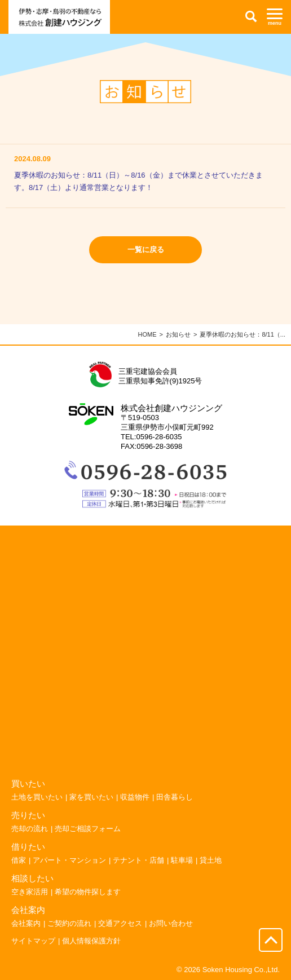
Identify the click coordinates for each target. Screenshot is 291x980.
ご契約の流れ (69, 923)
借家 (19, 860)
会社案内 (26, 923)
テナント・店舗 (138, 860)
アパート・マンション (69, 860)
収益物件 (135, 797)
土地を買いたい (37, 797)
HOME (147, 334)
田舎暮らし (175, 797)
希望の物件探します (88, 892)
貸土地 (211, 860)
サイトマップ (33, 941)
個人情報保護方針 (91, 941)
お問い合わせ (171, 923)
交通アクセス (120, 923)
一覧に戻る (146, 250)
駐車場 (182, 860)
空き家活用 (30, 892)
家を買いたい (91, 797)
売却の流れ (30, 829)
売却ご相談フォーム (88, 829)
